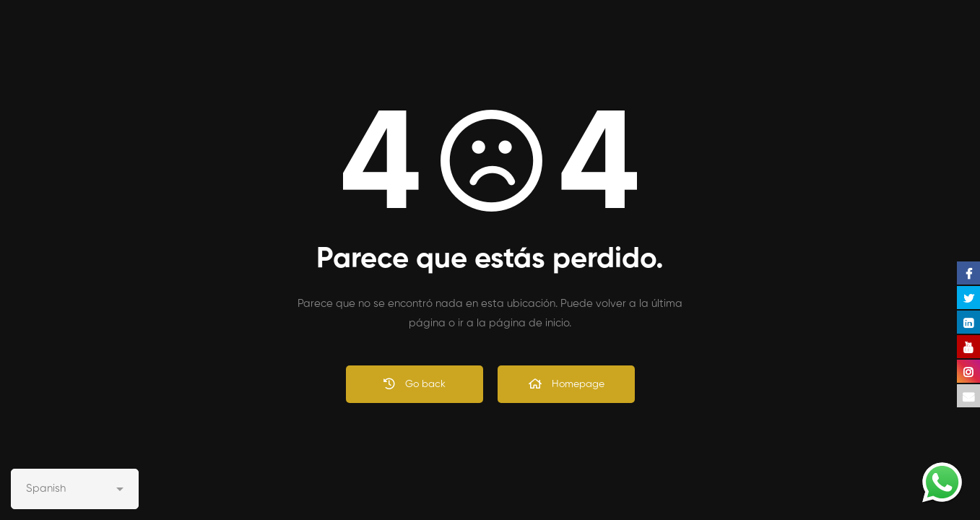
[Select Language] (75, 489)
